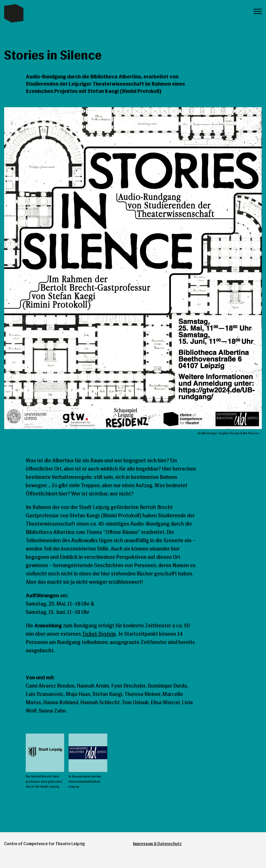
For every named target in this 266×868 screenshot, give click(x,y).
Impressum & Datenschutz (157, 844)
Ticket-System (99, 634)
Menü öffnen (258, 11)
